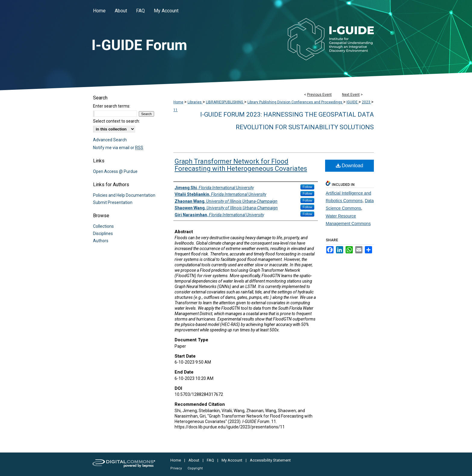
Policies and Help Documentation (124, 195)
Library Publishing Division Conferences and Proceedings (295, 102)
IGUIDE (352, 102)
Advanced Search (110, 140)
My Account (232, 460)
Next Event (351, 95)
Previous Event (319, 95)
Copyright (195, 468)
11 (175, 110)
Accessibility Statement (270, 460)
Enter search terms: (112, 106)
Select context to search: (116, 121)
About (194, 460)
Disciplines (103, 233)
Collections (103, 226)
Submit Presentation (113, 202)
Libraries (195, 102)
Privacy (176, 468)
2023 (366, 102)
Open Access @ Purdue (115, 171)
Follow (307, 187)
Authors (101, 241)
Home (178, 102)
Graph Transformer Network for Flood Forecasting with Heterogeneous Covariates (241, 165)
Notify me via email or (118, 148)
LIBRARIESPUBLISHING (225, 102)
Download (350, 166)
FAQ (210, 460)
